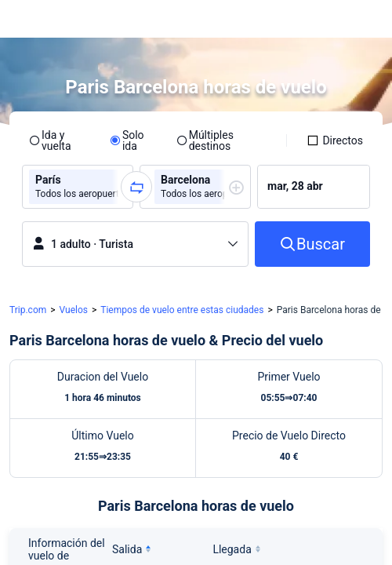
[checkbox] (335, 140)
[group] (78, 187)
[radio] (59, 140)
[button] (365, 19)
